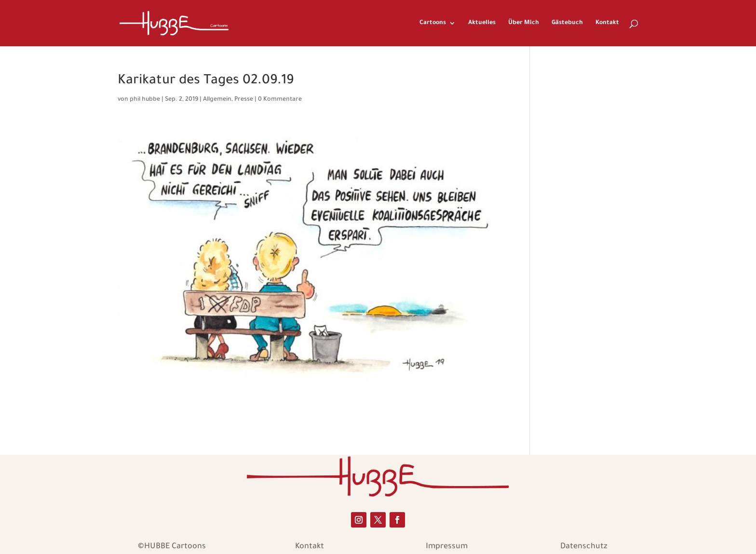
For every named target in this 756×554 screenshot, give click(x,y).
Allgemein (217, 100)
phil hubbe (145, 100)
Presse (244, 100)
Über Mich (524, 23)
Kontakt (607, 23)
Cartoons (433, 23)
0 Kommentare (280, 100)
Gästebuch (567, 23)
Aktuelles (482, 23)
